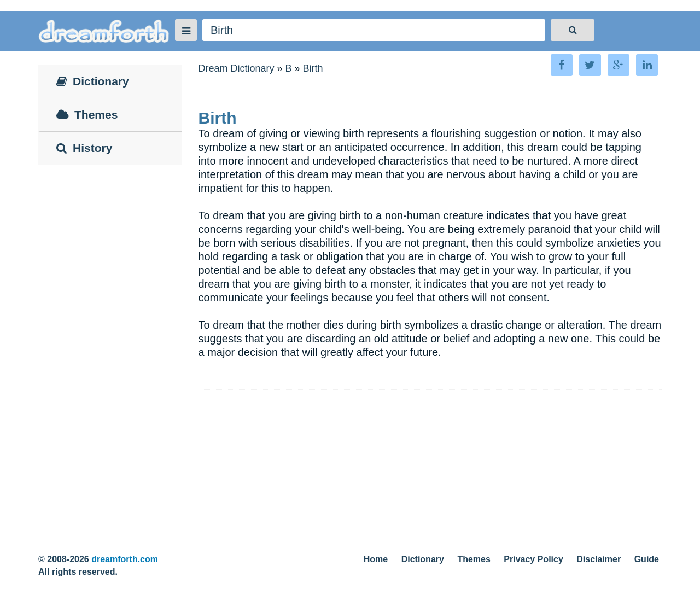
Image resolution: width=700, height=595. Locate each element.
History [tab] (84, 148)
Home (376, 559)
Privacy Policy (533, 559)
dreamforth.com (125, 559)
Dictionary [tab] (93, 81)
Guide (647, 559)
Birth (313, 68)
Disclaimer (599, 559)
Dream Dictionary (237, 68)
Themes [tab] (87, 115)
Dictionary (423, 559)
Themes (474, 559)
